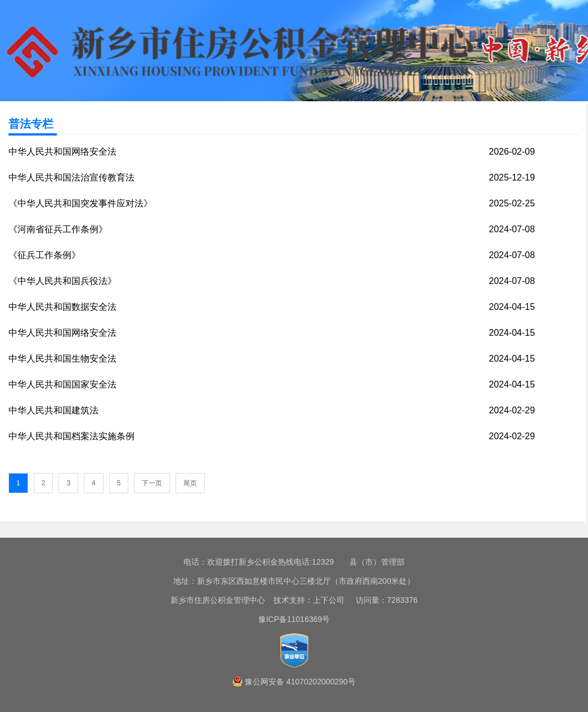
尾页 (190, 483)
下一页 (152, 483)
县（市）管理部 (377, 562)
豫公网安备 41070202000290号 (300, 682)
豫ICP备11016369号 (294, 619)
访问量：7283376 (382, 600)
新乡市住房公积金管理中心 (218, 600)
